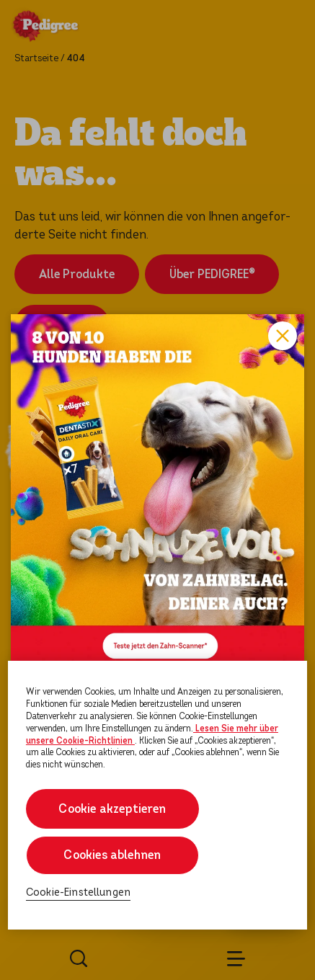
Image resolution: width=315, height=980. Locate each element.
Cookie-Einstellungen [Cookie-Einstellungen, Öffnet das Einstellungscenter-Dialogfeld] (78, 892)
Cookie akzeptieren (112, 809)
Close (283, 336)
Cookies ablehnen (112, 855)
